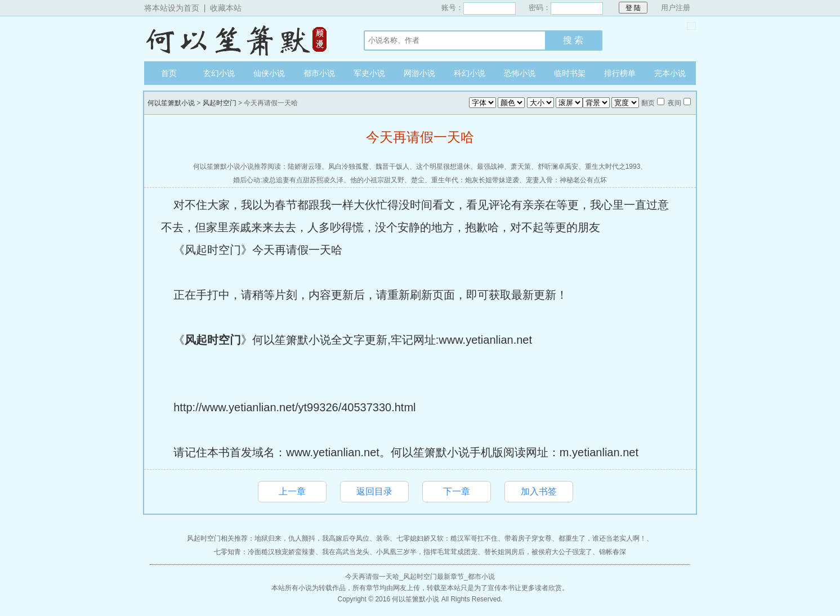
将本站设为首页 (172, 8)
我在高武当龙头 (346, 552)
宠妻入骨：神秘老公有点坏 (566, 180)
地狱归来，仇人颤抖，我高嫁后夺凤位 (312, 538)
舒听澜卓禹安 (558, 167)
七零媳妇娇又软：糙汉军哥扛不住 (447, 538)
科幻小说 (470, 73)
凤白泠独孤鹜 (348, 167)
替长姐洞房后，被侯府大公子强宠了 (538, 552)
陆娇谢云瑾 (305, 167)
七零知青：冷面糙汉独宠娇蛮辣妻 (265, 552)
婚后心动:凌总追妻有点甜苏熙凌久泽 (288, 180)
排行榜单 (620, 73)
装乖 (383, 538)
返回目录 (374, 491)
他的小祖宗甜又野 (377, 180)
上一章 (292, 491)
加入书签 (539, 491)
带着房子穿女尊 (528, 538)
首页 (169, 73)
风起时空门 (220, 103)
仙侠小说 (269, 73)
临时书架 (570, 73)
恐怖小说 (520, 73)
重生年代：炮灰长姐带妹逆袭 (475, 180)
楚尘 (418, 180)
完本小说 (670, 73)
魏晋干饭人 (392, 167)
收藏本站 (226, 8)
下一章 (457, 491)
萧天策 (521, 167)
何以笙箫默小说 (243, 39)
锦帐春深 (613, 552)
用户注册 (676, 8)
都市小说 (319, 73)
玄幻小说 (219, 73)
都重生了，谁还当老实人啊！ (602, 538)
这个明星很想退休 (443, 167)
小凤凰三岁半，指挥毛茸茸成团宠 (427, 552)
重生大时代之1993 (613, 167)
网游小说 (419, 73)
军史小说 (369, 73)
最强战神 (490, 167)
